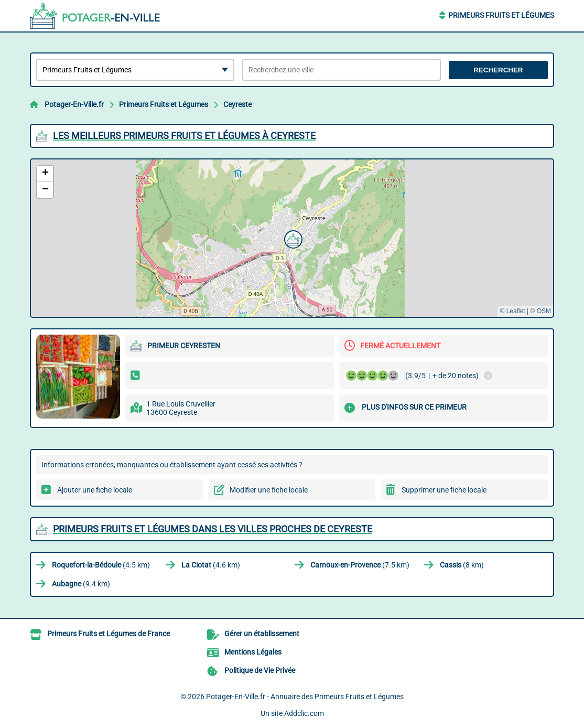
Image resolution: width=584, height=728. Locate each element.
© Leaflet (512, 311)
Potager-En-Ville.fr (74, 104)
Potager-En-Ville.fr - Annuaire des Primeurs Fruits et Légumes (305, 697)
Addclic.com (304, 713)
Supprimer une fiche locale (444, 490)
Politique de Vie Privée (260, 670)
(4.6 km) (211, 565)
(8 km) (462, 565)
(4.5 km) (101, 565)
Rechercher (498, 70)
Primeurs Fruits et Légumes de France (109, 634)
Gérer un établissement (262, 634)
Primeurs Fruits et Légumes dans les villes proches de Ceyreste (213, 529)
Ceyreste (237, 104)
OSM (544, 311)
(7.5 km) (360, 565)
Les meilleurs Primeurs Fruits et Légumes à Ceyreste (184, 136)
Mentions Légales (253, 652)
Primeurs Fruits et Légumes (501, 15)
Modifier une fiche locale (269, 490)
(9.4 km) (81, 584)
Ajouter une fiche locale (95, 490)
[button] (292, 238)
